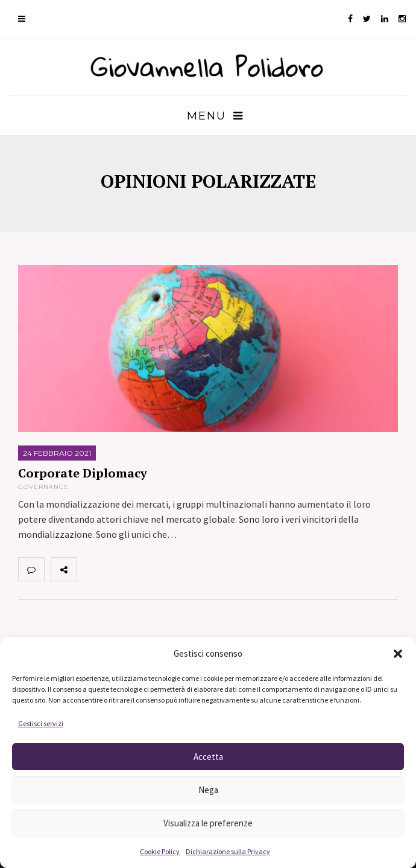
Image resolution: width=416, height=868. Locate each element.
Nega (208, 790)
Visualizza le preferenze (208, 823)
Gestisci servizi (41, 723)
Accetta (208, 757)
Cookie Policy (160, 851)
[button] (398, 654)
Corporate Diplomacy (83, 473)
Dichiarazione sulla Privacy (228, 851)
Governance (43, 487)
